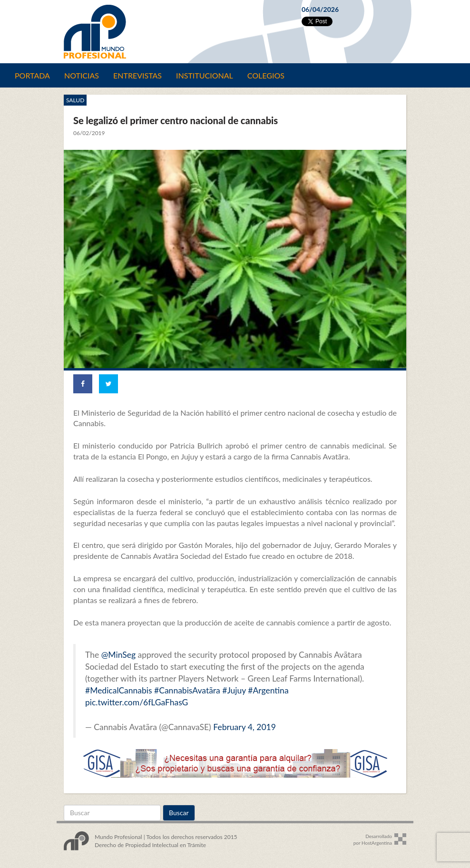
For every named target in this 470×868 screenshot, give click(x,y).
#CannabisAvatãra (187, 690)
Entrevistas (137, 75)
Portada (32, 75)
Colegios (266, 75)
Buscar (179, 813)
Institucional (205, 75)
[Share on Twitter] (108, 384)
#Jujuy (234, 690)
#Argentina (268, 690)
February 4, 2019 (245, 727)
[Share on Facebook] (83, 384)
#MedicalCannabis (119, 690)
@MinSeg (118, 655)
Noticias (82, 75)
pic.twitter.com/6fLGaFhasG (137, 702)
